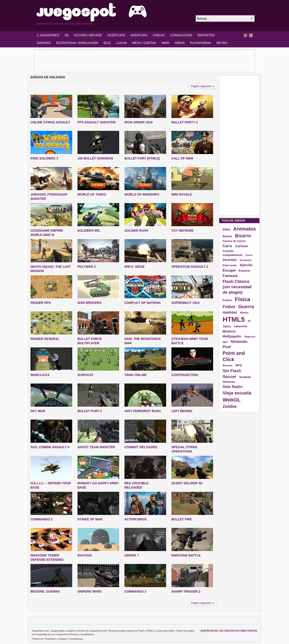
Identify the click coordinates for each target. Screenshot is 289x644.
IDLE (107, 43)
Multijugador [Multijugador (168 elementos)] (232, 336)
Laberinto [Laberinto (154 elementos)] (240, 326)
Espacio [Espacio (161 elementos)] (245, 271)
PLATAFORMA (201, 43)
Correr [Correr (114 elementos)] (249, 255)
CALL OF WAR (182, 158)
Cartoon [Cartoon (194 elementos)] (242, 246)
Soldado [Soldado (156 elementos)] (245, 377)
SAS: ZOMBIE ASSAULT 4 (50, 447)
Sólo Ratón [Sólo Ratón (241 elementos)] (233, 387)
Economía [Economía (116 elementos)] (246, 260)
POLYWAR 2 (87, 267)
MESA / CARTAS (144, 43)
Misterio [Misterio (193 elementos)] (229, 331)
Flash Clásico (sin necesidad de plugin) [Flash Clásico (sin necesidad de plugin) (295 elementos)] (237, 287)
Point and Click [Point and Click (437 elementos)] (234, 356)
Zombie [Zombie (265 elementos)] (230, 406)
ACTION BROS (135, 519)
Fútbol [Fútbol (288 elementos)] (229, 307)
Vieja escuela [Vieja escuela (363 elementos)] (237, 393)
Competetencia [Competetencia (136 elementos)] (232, 255)
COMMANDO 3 (41, 519)
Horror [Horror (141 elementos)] (244, 313)
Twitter (251, 35)
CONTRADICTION (185, 375)
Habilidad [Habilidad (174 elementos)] (230, 312)
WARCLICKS (40, 375)
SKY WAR (38, 411)
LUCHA (121, 43)
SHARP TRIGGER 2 (186, 591)
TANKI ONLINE (136, 375)
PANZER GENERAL (45, 339)
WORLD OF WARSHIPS (142, 194)
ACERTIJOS (116, 35)
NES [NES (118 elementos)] (225, 342)
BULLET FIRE (182, 519)
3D (67, 35)
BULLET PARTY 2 (185, 122)
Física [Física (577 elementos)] (242, 299)
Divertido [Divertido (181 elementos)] (230, 260)
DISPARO (44, 43)
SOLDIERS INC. (89, 231)
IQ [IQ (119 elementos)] (249, 321)
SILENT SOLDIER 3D (187, 483)
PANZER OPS (41, 303)
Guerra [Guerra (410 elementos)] (246, 306)
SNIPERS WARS (90, 591)
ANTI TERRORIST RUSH (143, 411)
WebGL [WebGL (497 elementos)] (232, 400)
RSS (245, 35)
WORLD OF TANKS (92, 194)
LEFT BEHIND (182, 411)
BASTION (85, 555)
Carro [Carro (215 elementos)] (227, 246)
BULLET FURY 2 (90, 411)
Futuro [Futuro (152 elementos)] (227, 300)
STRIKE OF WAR (90, 519)
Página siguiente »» (203, 86)
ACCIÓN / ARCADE (88, 35)
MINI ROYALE (182, 194)
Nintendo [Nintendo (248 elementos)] (239, 342)
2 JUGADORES (48, 35)
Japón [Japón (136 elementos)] (227, 326)
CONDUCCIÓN (181, 35)
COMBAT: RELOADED (141, 447)
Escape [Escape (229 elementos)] (229, 270)
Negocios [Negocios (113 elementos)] (250, 337)
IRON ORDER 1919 (138, 122)
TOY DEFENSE (182, 231)
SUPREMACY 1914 (185, 303)
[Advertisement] (144, 61)
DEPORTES (206, 35)
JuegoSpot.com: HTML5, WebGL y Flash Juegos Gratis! (113, 12)
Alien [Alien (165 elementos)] (226, 230)
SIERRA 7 (132, 555)
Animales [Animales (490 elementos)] (245, 229)
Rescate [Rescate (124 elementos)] (228, 365)
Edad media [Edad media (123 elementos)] (230, 265)
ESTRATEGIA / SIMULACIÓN (77, 43)
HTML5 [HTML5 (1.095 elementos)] (234, 319)
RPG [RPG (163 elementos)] (239, 365)
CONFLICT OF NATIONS (142, 303)
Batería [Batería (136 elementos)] (227, 236)
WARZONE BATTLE (186, 555)
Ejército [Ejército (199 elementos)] (246, 265)
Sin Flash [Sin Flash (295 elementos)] (232, 371)
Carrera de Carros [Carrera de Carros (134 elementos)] (234, 241)
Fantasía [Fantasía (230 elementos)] (230, 276)
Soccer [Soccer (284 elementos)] (229, 377)
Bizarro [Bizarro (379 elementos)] (243, 236)
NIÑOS (180, 43)
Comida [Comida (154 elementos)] (228, 251)
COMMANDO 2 (135, 591)
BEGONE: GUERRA (45, 591)
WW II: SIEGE (134, 267)
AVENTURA (139, 35)
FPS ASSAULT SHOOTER (97, 122)
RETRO (222, 43)
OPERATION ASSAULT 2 (190, 267)
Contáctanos (76, 639)
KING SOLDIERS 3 (44, 158)
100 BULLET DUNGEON (95, 158)
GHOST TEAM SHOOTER (96, 447)
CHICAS (159, 35)
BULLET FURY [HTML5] (142, 158)
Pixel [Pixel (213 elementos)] (227, 347)
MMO (165, 43)
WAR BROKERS (90, 303)
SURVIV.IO (85, 375)
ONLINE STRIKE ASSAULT (50, 122)
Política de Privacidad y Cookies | (50, 639)
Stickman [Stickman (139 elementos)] (229, 382)
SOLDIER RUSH (136, 231)
